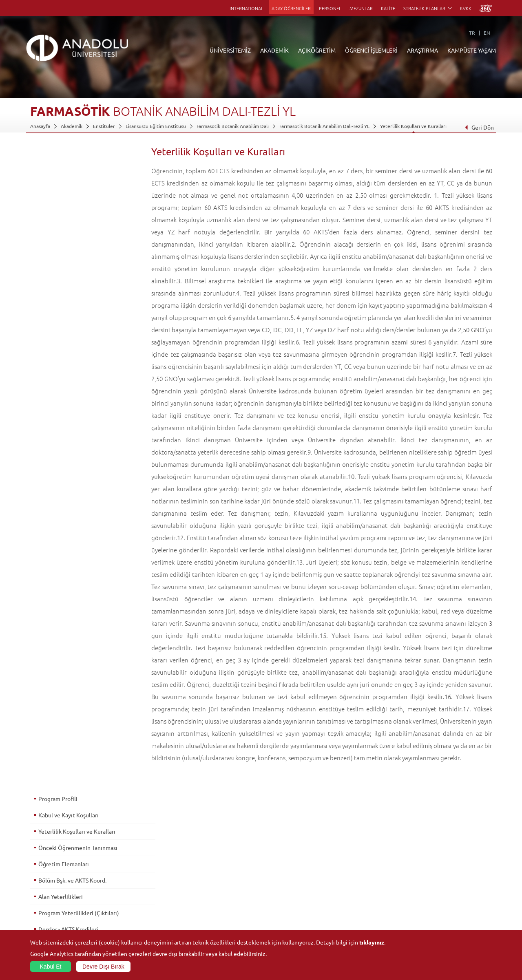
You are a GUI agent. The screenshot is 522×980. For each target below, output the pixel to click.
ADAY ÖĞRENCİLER (291, 8)
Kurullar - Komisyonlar (55, 892)
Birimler (346, 854)
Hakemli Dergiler (356, 892)
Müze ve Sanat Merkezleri (442, 882)
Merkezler (348, 863)
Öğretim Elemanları (63, 220)
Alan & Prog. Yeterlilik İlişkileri (76, 301)
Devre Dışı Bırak (103, 967)
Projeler (346, 882)
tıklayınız (372, 942)
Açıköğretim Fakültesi (207, 863)
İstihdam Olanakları (63, 383)
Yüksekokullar (122, 882)
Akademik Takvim (202, 910)
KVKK (466, 8)
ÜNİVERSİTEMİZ (230, 50)
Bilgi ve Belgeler (49, 910)
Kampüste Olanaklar (436, 920)
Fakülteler (118, 854)
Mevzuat (40, 920)
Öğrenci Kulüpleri (433, 910)
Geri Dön (479, 127)
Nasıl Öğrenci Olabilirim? (211, 901)
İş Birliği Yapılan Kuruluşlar (60, 901)
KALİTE (388, 8)
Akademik (72, 126)
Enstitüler (104, 126)
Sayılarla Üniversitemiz (55, 863)
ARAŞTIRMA (422, 50)
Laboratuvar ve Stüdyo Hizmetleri (374, 920)
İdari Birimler (45, 873)
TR (472, 33)
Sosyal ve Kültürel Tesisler (442, 854)
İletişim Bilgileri (47, 929)
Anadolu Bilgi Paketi (282, 873)
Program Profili (58, 155)
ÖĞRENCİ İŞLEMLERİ (371, 50)
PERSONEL (330, 8)
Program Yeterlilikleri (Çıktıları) (78, 269)
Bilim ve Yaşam (353, 929)
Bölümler (40, 882)
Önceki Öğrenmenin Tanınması (77, 203)
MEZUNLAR (361, 8)
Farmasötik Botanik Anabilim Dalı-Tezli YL (324, 126)
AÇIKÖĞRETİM (317, 50)
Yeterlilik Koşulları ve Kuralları (413, 126)
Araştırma (194, 882)
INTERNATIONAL (247, 8)
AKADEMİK (274, 50)
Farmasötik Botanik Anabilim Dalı (233, 126)
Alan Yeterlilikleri (60, 252)
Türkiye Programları (206, 873)
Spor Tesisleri (428, 892)
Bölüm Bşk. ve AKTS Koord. (72, 236)
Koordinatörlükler (357, 873)
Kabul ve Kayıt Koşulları (68, 171)
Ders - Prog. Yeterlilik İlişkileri (76, 318)
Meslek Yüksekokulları (131, 873)
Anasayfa (40, 126)
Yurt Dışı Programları (207, 892)
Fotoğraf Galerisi (432, 929)
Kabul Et (51, 967)
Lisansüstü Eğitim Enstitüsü (156, 126)
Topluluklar (426, 901)
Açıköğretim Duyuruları (210, 854)
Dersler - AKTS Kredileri (68, 285)
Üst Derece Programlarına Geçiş (79, 366)
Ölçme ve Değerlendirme (70, 334)
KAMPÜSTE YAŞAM (472, 50)
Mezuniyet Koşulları (64, 350)
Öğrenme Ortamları (205, 920)
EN (487, 33)
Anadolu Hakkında (50, 854)
